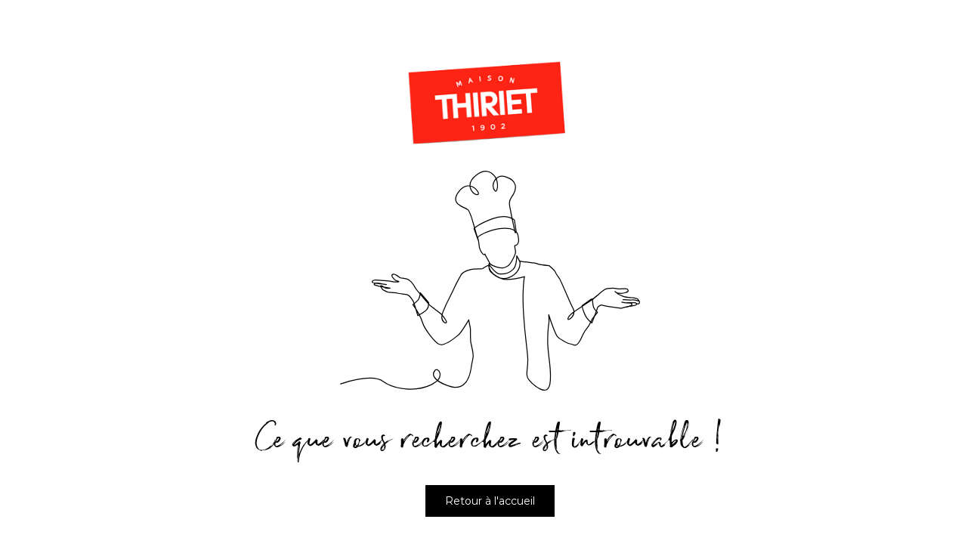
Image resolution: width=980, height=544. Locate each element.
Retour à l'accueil (490, 501)
